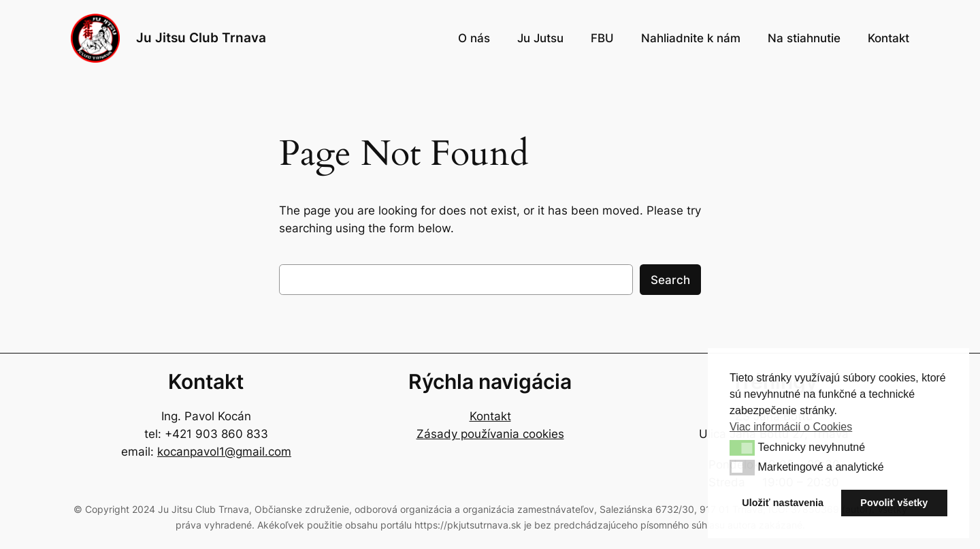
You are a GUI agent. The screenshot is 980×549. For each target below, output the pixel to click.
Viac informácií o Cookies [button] (791, 427)
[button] (742, 448)
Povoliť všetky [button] (894, 503)
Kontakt (490, 416)
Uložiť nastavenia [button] (783, 503)
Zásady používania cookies (490, 434)
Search (670, 280)
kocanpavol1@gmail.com (224, 452)
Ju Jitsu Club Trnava (201, 37)
